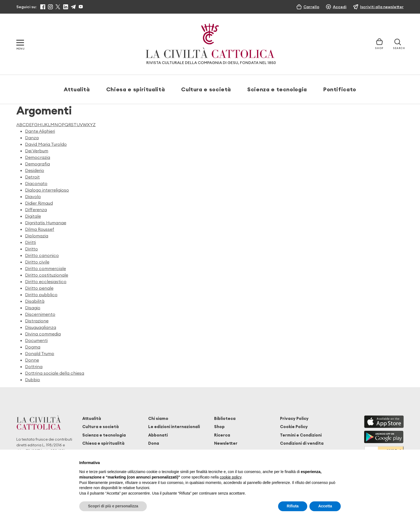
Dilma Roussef (40, 229)
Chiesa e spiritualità (136, 89)
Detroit (32, 177)
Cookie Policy (294, 427)
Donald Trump (40, 353)
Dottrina (34, 366)
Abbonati (158, 435)
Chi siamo (158, 418)
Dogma (33, 347)
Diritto (31, 249)
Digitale (33, 216)
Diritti (31, 242)
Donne (32, 360)
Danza (32, 138)
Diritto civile (37, 262)
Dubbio (33, 380)
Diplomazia (37, 236)
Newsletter (226, 443)
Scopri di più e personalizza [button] (113, 506)
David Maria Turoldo (46, 144)
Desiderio (35, 170)
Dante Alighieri (40, 131)
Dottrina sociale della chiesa (55, 373)
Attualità (77, 89)
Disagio (33, 308)
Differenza (36, 210)
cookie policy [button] (231, 477)
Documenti (36, 340)
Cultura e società (206, 89)
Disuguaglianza (41, 327)
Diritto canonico (42, 255)
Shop (219, 427)
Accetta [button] (325, 506)
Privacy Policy (294, 418)
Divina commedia (43, 334)
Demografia (37, 164)
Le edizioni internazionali (174, 427)
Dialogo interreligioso (47, 190)
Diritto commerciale (45, 268)
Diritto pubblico (41, 295)
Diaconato (36, 183)
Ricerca (222, 435)
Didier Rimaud (39, 203)
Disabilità (35, 301)
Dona (154, 443)
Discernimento (40, 314)
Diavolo (33, 196)
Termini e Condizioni (301, 435)
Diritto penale (39, 288)
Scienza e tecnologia (277, 89)
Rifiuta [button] (293, 506)
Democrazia (38, 157)
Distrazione (37, 321)
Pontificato (340, 89)
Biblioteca (225, 418)
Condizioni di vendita (302, 443)
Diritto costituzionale (47, 275)
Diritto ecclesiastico (46, 281)
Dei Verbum (37, 151)
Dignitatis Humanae (46, 223)
